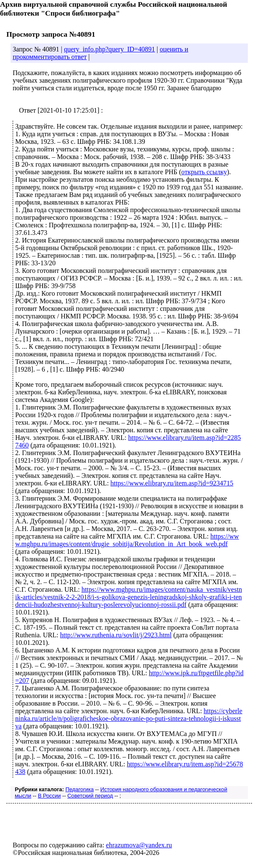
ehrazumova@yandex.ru (139, 845)
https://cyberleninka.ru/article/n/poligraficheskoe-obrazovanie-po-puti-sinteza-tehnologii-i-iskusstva (129, 718)
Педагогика (80, 789)
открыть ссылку (204, 172)
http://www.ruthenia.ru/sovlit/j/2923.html (116, 635)
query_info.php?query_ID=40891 (109, 49)
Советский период (90, 796)
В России (49, 796)
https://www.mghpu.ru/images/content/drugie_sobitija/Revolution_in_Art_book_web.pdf (127, 540)
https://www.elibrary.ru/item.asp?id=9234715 (172, 483)
